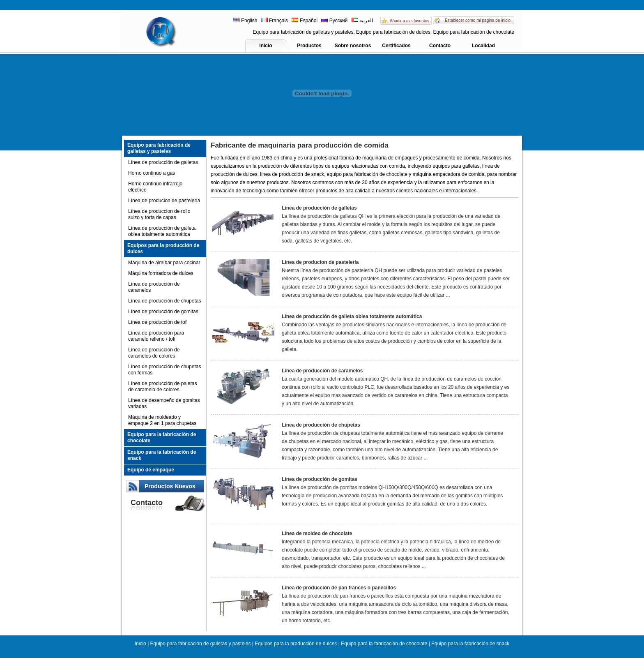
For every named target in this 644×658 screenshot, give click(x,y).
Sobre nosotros (353, 46)
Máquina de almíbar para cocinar (164, 263)
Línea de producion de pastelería (164, 201)
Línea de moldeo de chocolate (317, 533)
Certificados (396, 46)
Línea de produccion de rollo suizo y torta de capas (159, 214)
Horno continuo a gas (152, 173)
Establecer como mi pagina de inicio (478, 20)
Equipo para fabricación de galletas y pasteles (159, 148)
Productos (309, 46)
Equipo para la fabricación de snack (162, 455)
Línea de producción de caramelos (154, 287)
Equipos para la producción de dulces (163, 248)
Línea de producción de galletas (163, 162)
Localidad (483, 46)
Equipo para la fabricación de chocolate (162, 438)
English (246, 21)
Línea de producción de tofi (158, 322)
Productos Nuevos (170, 486)
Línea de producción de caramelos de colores (154, 353)
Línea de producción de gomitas (163, 312)
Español (305, 21)
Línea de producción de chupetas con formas (164, 370)
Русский (334, 21)
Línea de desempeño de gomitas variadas (164, 403)
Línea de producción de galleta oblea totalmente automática (162, 231)
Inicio (266, 46)
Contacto (440, 46)
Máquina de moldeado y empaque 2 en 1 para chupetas (162, 420)
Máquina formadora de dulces (161, 273)
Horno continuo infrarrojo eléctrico (155, 187)
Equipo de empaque (151, 470)
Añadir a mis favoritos (409, 21)
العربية (362, 21)
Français (275, 21)
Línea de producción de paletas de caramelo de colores (162, 387)
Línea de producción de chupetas (164, 301)
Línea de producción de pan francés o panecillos (339, 588)
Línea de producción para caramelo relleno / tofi (156, 336)
